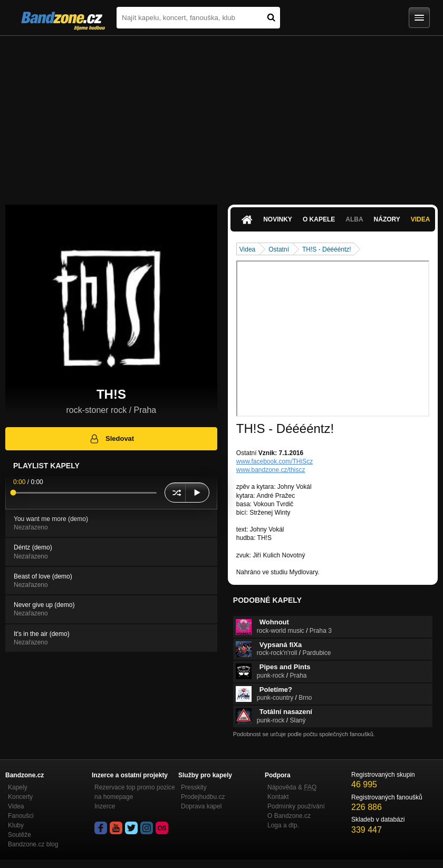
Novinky (278, 219)
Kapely (18, 787)
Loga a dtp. (283, 825)
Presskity (194, 787)
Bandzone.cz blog (33, 844)
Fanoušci (21, 816)
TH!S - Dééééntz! (327, 249)
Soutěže (20, 835)
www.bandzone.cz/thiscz (271, 470)
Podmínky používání (296, 806)
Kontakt (278, 797)
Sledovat (112, 439)
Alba (354, 219)
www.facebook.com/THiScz (275, 461)
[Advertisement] (221, 115)
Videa (421, 219)
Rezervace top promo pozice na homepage (135, 792)
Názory (387, 219)
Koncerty (20, 797)
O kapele (319, 219)
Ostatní (279, 249)
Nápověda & (292, 787)
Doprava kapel (201, 806)
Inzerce (105, 806)
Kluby (16, 825)
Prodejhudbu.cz (203, 797)
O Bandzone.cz (289, 816)
